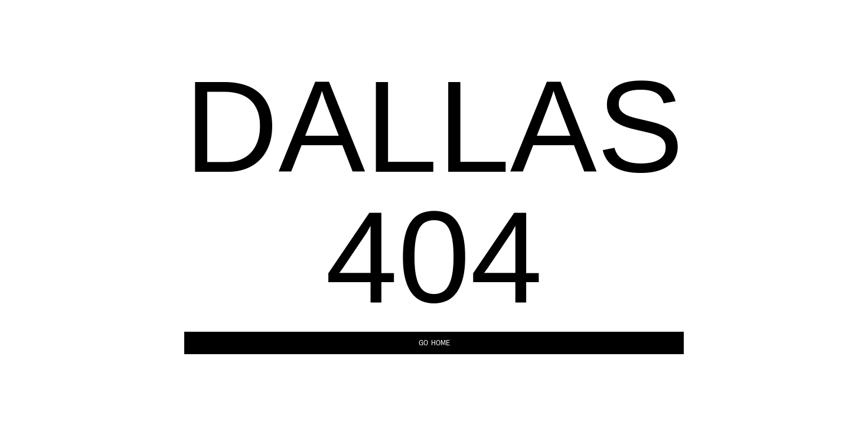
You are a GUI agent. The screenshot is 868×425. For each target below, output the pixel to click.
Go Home (434, 343)
